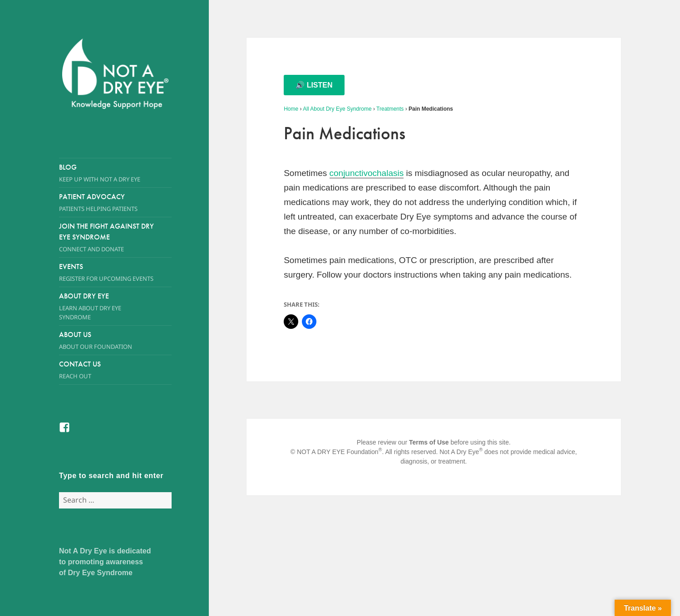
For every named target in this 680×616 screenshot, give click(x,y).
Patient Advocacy (115, 203)
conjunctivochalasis (367, 173)
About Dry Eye (107, 306)
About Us (107, 340)
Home (291, 109)
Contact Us (115, 370)
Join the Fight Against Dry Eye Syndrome (107, 237)
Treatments (390, 109)
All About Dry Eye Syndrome (337, 109)
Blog (115, 173)
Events (115, 272)
